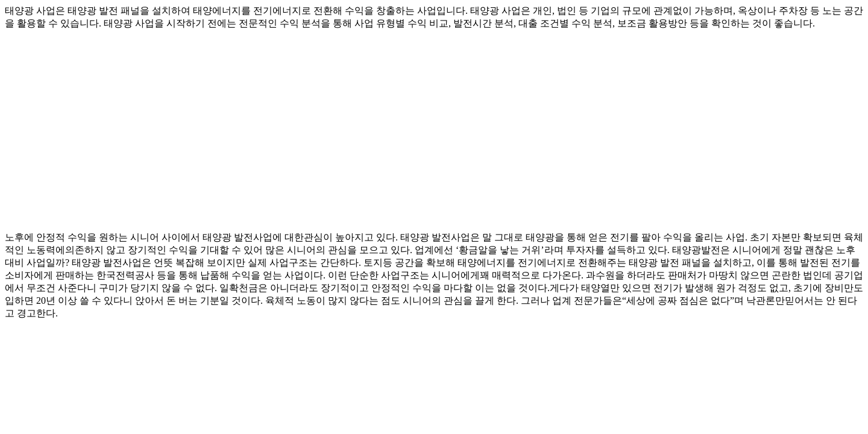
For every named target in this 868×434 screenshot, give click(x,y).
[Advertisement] (366, 125)
